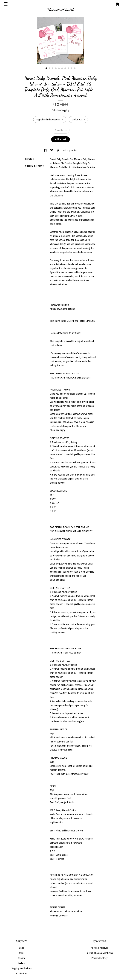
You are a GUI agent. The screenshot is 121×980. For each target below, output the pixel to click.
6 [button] (62, 68)
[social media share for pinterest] (58, 150)
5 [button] (59, 68)
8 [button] (68, 68)
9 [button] (72, 68)
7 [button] (65, 68)
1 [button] (46, 68)
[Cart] (117, 5)
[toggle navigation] (6, 4)
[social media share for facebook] (46, 150)
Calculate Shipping (61, 110)
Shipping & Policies (34, 166)
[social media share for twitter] (52, 150)
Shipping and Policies (22, 968)
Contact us (22, 973)
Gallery (21, 963)
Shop (22, 948)
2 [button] (49, 68)
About (21, 953)
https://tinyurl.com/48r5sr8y (63, 309)
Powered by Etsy (100, 958)
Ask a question (70, 150)
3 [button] (53, 68)
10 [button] (75, 68)
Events (21, 958)
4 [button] (56, 68)
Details (30, 159)
